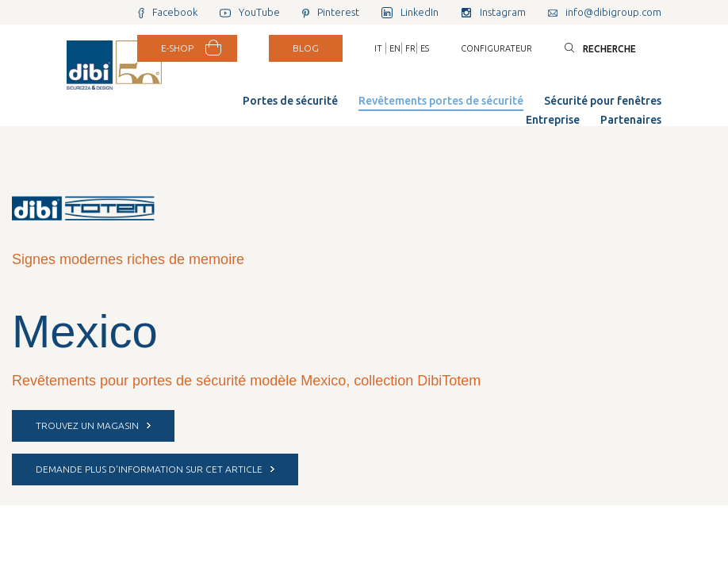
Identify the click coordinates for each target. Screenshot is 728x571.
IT (378, 48)
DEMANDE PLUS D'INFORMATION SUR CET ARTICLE (155, 469)
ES (425, 48)
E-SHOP (177, 48)
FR (410, 48)
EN (395, 48)
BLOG (306, 48)
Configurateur (496, 48)
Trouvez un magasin (93, 425)
